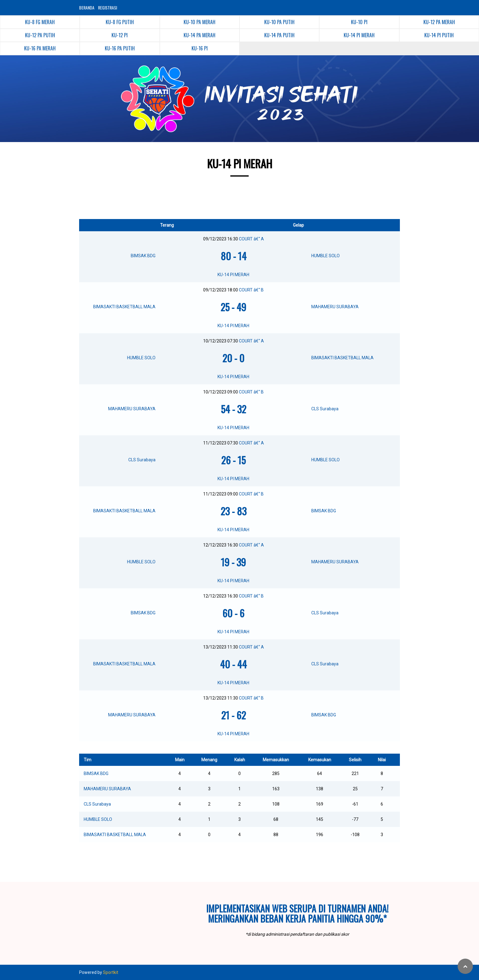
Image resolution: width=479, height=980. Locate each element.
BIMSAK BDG (96, 773)
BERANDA (87, 7)
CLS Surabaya (97, 804)
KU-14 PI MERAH (233, 275)
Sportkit (111, 972)
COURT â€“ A (251, 239)
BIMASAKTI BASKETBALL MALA (115, 835)
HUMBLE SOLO (98, 819)
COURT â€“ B (251, 290)
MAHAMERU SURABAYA (107, 789)
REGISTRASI (108, 7)
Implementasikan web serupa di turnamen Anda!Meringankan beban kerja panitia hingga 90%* (297, 913)
